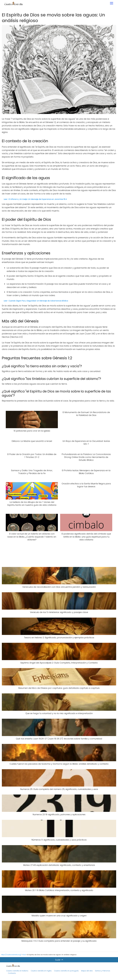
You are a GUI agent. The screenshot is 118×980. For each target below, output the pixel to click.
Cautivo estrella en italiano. (17, 971)
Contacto (12, 973)
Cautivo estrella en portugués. (66, 971)
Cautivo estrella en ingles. (41, 971)
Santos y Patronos (103, 971)
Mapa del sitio (87, 971)
